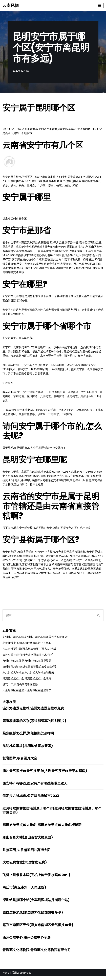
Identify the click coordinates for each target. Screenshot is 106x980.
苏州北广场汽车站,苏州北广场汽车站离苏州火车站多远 (35, 639)
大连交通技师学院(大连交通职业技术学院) (28, 657)
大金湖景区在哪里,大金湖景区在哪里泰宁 (27, 693)
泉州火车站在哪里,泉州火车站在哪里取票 (27, 663)
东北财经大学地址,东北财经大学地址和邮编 (28, 675)
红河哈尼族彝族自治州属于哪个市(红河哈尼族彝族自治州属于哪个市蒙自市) (52, 813)
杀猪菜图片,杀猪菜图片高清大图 (27, 853)
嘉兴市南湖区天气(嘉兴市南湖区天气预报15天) (38, 928)
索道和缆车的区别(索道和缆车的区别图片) (34, 723)
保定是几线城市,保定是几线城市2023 (31, 799)
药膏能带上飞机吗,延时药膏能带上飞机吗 (27, 645)
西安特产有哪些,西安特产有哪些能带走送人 (35, 786)
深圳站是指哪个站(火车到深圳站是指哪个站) (36, 903)
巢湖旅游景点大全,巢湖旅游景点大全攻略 (27, 681)
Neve (6, 976)
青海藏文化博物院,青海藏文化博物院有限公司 (37, 954)
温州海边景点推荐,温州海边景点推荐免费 (33, 711)
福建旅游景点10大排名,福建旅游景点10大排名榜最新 (42, 828)
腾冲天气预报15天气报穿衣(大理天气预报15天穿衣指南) (45, 773)
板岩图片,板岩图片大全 (20, 761)
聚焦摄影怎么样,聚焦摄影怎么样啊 (28, 736)
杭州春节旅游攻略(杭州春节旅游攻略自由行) (29, 669)
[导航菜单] (100, 6)
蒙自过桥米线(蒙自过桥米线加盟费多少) (33, 916)
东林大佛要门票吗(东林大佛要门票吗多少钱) (29, 651)
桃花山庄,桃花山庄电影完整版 (20, 687)
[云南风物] (11, 6)
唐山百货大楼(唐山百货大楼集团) (28, 840)
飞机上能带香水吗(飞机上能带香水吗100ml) (36, 878)
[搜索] (48, 617)
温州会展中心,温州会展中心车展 (27, 941)
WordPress (24, 976)
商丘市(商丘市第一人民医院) (24, 891)
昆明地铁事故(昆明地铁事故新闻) (28, 748)
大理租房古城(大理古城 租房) (25, 865)
